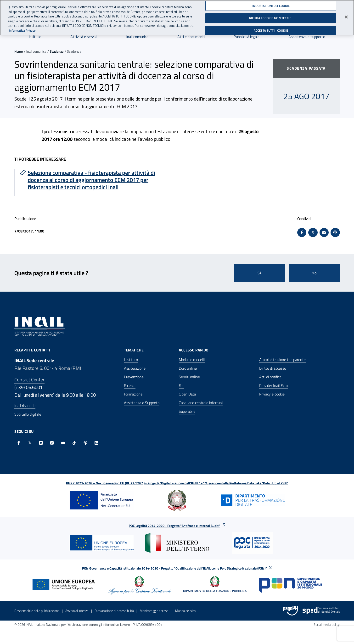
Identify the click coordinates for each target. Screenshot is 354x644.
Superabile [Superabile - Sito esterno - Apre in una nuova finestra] (187, 411)
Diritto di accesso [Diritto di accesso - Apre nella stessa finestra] (273, 368)
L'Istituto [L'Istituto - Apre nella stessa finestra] (131, 360)
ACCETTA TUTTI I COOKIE (271, 29)
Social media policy (327, 624)
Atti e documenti (191, 37)
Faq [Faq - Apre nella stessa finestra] (182, 385)
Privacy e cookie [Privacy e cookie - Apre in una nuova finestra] (272, 394)
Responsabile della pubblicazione (37, 611)
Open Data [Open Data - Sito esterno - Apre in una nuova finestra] (187, 394)
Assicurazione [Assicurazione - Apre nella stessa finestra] (135, 368)
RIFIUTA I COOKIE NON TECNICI (271, 17)
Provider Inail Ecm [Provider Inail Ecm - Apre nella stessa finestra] (273, 385)
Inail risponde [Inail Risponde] (25, 406)
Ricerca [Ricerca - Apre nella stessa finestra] (130, 385)
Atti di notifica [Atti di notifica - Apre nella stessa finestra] (270, 377)
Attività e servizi (84, 37)
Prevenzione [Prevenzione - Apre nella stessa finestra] (134, 377)
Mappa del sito (185, 611)
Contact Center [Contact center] (29, 380)
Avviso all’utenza (77, 611)
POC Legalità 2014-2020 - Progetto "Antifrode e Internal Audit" (174, 526)
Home (19, 51)
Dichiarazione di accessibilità (114, 611)
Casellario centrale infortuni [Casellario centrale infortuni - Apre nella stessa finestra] (201, 403)
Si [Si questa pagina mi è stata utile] (259, 273)
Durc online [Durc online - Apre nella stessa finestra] (188, 368)
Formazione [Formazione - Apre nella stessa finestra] (133, 394)
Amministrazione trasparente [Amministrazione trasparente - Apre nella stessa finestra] (282, 360)
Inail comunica (137, 37)
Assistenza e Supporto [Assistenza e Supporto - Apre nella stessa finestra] (142, 403)
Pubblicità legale (247, 37)
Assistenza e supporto (307, 37)
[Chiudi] (346, 15)
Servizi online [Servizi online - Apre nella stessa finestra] (189, 377)
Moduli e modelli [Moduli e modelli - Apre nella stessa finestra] (192, 360)
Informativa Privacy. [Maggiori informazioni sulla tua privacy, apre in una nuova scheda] (23, 29)
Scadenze (57, 51)
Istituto (35, 37)
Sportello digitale (28, 414)
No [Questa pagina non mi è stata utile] (314, 273)
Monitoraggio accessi (155, 611)
